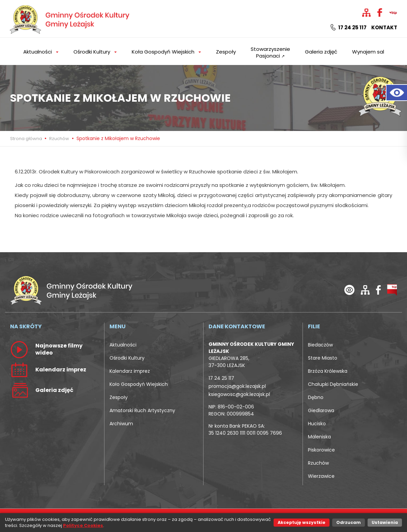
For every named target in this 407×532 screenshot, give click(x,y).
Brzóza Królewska (328, 371)
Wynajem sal (368, 52)
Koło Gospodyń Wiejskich (139, 384)
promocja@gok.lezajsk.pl (237, 386)
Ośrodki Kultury (127, 358)
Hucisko (317, 424)
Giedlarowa (321, 410)
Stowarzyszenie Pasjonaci (270, 52)
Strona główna (27, 139)
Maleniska (319, 437)
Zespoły (226, 52)
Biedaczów (320, 345)
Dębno (316, 397)
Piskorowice (321, 450)
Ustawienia (385, 522)
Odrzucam (349, 522)
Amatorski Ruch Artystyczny (142, 410)
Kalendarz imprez (130, 371)
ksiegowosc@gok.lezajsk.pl (239, 394)
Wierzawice (321, 476)
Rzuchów (59, 139)
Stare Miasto (323, 358)
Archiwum (121, 424)
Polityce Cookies (83, 525)
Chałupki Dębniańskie (333, 384)
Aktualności (123, 345)
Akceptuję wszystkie (302, 522)
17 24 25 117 (349, 28)
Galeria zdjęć (321, 52)
